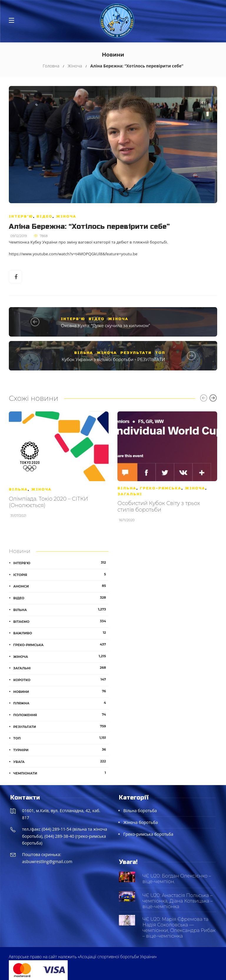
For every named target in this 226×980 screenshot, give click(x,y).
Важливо (61, 633)
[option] (59, 467)
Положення (61, 715)
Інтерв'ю (21, 216)
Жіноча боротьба (141, 822)
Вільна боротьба (140, 811)
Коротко (61, 680)
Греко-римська (161, 488)
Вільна (84, 353)
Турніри (61, 750)
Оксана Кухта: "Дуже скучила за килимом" (105, 326)
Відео (44, 216)
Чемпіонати (61, 773)
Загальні (130, 494)
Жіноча (75, 66)
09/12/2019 (19, 236)
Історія (61, 575)
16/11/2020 (127, 520)
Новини (61, 691)
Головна (51, 66)
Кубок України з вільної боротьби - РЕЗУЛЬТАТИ (114, 360)
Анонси (61, 586)
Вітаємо (61, 621)
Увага (61, 762)
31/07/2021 (18, 516)
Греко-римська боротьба (148, 834)
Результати (136, 353)
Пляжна (61, 703)
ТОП (160, 353)
